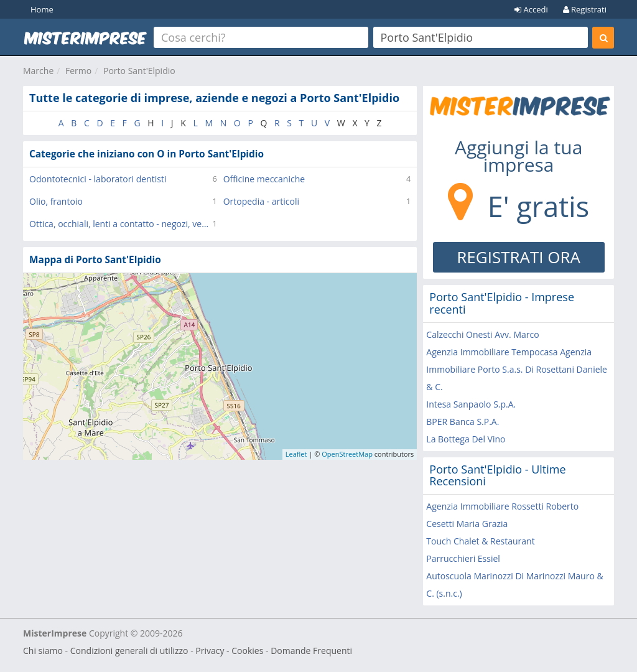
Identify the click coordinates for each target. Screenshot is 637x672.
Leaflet (296, 454)
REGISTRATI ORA (518, 257)
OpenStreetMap (347, 454)
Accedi (531, 9)
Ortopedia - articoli (261, 201)
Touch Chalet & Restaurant (480, 541)
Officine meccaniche (264, 179)
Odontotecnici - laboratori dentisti (98, 179)
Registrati (585, 9)
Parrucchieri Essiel (463, 558)
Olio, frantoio (56, 201)
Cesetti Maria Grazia (467, 524)
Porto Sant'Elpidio (139, 71)
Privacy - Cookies (229, 651)
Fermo (78, 71)
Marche (38, 71)
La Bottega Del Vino (466, 439)
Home (42, 9)
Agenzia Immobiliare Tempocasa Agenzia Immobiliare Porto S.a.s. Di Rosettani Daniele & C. (517, 369)
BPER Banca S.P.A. (463, 422)
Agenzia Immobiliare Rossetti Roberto (502, 506)
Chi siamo (43, 651)
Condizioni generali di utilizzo (129, 651)
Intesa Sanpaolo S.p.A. (471, 404)
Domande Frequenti (311, 651)
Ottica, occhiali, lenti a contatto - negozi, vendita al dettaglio (121, 224)
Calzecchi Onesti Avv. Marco (482, 334)
